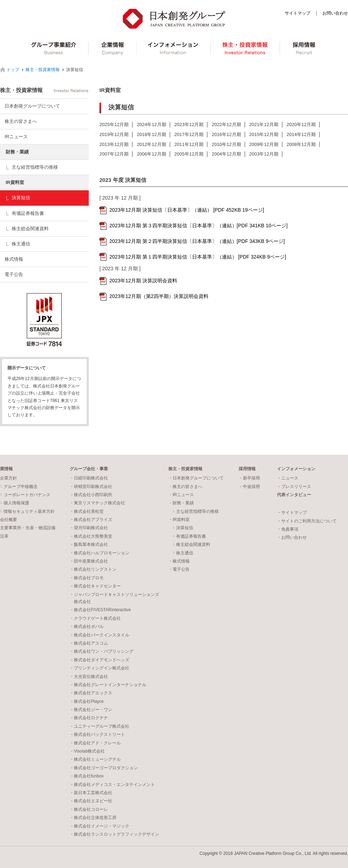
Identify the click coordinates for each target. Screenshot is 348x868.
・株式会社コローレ (89, 809)
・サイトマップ (292, 512)
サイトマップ (298, 13)
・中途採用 (249, 487)
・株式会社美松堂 (87, 511)
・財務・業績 (181, 503)
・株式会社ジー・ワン (91, 710)
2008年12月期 (301, 144)
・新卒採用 (249, 478)
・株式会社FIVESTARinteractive (100, 610)
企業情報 (113, 48)
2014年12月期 (301, 134)
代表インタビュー (294, 495)
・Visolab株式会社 (87, 751)
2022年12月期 (226, 124)
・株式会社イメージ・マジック (99, 826)
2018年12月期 (151, 134)
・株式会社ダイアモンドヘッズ (99, 660)
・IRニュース (181, 495)
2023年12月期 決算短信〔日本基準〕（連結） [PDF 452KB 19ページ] (187, 210)
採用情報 (305, 48)
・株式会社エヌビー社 (91, 801)
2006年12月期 (151, 154)
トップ (13, 70)
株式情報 (14, 259)
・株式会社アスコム (89, 643)
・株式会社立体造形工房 (93, 818)
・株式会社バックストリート (97, 734)
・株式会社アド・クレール (95, 743)
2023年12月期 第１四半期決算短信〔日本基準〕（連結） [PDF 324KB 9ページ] (198, 257)
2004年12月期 (226, 154)
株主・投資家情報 (246, 48)
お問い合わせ (335, 13)
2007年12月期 (114, 154)
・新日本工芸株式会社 (91, 793)
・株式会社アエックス (91, 693)
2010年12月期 (226, 144)
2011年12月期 (189, 144)
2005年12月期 (189, 154)
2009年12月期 (264, 144)
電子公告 (14, 274)
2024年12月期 (151, 124)
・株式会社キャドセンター (95, 586)
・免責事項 (288, 529)
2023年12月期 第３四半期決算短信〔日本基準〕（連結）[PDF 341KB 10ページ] (199, 226)
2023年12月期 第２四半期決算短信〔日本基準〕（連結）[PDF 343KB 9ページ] (197, 241)
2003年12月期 (264, 154)
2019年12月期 (114, 134)
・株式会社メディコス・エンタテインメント (112, 785)
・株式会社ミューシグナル (95, 759)
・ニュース (288, 478)
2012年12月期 (151, 144)
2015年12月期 (264, 134)
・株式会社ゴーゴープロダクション (104, 768)
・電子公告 (179, 569)
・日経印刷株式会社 (89, 478)
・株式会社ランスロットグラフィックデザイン (114, 834)
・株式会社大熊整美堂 (91, 536)
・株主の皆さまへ (185, 487)
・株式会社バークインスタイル (99, 635)
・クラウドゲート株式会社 (95, 618)
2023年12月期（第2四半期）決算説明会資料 (159, 296)
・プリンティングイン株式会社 (99, 668)
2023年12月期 (189, 124)
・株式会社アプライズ (91, 520)
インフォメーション (174, 48)
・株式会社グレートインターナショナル (108, 685)
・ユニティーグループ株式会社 (99, 726)
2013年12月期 (114, 144)
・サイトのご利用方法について (307, 521)
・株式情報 (179, 561)
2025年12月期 (114, 124)
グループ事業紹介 (54, 48)
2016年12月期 (226, 134)
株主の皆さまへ (21, 121)
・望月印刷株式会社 (89, 528)
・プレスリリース (294, 487)
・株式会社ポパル (87, 626)
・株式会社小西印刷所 (91, 495)
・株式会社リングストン (93, 569)
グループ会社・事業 (89, 469)
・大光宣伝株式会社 (89, 677)
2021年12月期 (264, 124)
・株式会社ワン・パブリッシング (102, 651)
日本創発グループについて (32, 106)
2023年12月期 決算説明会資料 (143, 281)
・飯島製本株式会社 (89, 544)
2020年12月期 (301, 124)
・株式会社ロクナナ (89, 718)
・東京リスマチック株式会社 (97, 503)
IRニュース (16, 137)
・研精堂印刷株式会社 (91, 487)
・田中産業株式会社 (89, 561)
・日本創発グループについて (196, 478)
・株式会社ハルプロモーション (99, 553)
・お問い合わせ (292, 537)
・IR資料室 (179, 520)
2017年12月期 (189, 134)
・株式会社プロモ (87, 578)
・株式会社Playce (87, 701)
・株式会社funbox (87, 776)
